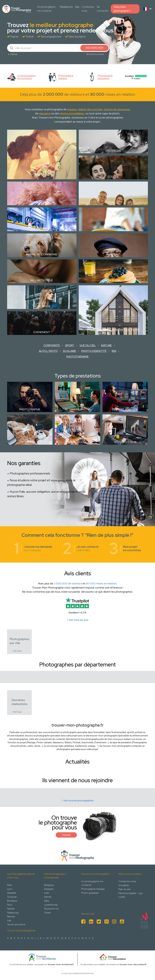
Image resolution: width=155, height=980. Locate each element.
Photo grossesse (90, 893)
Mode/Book (42, 306)
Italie (47, 901)
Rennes (11, 917)
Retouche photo (77, 409)
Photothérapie (77, 357)
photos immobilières (72, 113)
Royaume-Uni (51, 909)
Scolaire (69, 351)
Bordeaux (12, 901)
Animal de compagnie (42, 254)
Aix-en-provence (16, 924)
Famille (113, 202)
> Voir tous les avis (77, 620)
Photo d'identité (94, 351)
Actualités (124, 885)
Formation (77, 442)
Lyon (10, 889)
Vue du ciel (88, 345)
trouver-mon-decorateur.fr (133, 964)
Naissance (42, 202)
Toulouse (12, 897)
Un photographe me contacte (46, 9)
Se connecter (103, 9)
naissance (45, 113)
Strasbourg (13, 913)
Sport (70, 345)
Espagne (49, 889)
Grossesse (113, 151)
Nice (10, 905)
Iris (114, 351)
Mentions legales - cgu (130, 893)
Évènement (42, 332)
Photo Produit (113, 228)
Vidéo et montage (125, 409)
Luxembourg (51, 905)
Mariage (42, 174)
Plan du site (124, 889)
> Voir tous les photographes (78, 800)
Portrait (113, 254)
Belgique (49, 885)
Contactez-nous (88, 9)
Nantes (11, 909)
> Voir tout (17, 651)
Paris (9, 885)
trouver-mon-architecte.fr (61, 964)
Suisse (47, 913)
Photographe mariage (93, 889)
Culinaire (113, 280)
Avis (77, 7)
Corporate (52, 345)
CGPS (122, 897)
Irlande (48, 897)
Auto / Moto (48, 351)
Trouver (66, 835)
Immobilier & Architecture (113, 330)
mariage (72, 109)
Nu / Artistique (42, 280)
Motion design (125, 442)
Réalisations (66, 7)
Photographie (30, 409)
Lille (9, 920)
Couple (113, 176)
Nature (106, 345)
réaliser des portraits (90, 109)
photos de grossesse (117, 109)
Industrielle (42, 228)
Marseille (12, 893)
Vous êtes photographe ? (122, 9)
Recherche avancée (95, 54)
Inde (47, 893)
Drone (30, 442)
